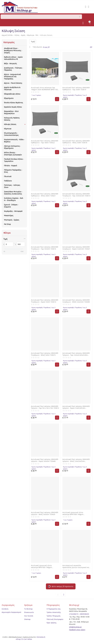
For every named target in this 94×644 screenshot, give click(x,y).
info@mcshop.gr (75, 627)
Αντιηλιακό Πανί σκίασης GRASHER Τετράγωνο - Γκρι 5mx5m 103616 (45, 248)
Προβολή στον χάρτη (77, 630)
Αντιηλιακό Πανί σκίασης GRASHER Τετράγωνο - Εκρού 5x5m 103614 (45, 301)
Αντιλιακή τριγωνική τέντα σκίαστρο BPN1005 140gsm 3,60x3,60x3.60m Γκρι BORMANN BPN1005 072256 (44, 567)
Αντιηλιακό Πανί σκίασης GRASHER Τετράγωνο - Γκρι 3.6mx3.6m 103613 (76, 195)
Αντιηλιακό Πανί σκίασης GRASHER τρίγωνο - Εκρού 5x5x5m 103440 (45, 460)
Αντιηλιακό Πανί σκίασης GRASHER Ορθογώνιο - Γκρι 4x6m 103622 (45, 142)
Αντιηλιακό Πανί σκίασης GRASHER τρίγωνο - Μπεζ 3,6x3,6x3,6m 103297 (76, 460)
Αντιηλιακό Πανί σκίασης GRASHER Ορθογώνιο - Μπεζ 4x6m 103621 (45, 195)
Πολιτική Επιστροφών (55, 619)
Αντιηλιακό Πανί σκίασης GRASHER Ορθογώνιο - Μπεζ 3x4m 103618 (76, 142)
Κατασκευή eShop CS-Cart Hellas (31, 638)
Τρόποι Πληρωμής (54, 616)
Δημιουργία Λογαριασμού (11, 612)
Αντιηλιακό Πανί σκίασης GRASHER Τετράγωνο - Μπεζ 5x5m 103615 (45, 354)
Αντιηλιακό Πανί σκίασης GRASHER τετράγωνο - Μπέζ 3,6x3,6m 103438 (76, 301)
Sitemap (27, 619)
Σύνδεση (5, 609)
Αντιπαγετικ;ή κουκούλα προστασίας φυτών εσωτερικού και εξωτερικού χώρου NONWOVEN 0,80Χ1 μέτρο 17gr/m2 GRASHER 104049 (76, 567)
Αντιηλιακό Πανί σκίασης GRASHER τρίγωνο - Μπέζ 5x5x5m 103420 (45, 513)
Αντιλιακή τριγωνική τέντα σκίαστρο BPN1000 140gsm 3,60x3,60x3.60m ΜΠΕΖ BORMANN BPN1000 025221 (76, 513)
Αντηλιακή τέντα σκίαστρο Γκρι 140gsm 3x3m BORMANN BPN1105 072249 (44, 89)
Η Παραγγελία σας (54, 609)
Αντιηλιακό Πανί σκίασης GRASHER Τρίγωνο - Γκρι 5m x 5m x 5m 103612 (45, 407)
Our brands (29, 616)
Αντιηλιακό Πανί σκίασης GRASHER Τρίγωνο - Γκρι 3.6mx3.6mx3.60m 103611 (76, 354)
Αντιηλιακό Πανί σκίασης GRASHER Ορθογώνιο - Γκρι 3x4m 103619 (76, 89)
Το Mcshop (28, 609)
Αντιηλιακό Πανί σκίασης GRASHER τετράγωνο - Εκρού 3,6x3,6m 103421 (76, 248)
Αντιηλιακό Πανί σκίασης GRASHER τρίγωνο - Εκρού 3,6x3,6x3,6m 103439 (76, 407)
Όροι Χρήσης (52, 623)
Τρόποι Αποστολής (54, 612)
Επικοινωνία (29, 612)
